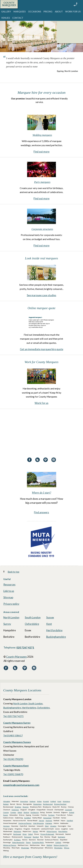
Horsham (6, 826)
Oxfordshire (32, 624)
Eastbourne (35, 812)
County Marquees (16, 657)
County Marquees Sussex (17, 742)
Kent (49, 624)
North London (11, 617)
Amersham (24, 801)
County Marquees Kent (16, 766)
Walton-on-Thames (10, 845)
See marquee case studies (41, 295)
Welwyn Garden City (61, 845)
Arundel (46, 801)
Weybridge (25, 848)
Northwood (17, 834)
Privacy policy (11, 604)
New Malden (63, 831)
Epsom (6, 815)
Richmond (28, 837)
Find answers (41, 512)
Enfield (72, 812)
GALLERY (6, 12)
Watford (49, 845)
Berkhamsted (48, 804)
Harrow (41, 821)
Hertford (70, 821)
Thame (28, 842)
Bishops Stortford (60, 804)
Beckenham (38, 804)
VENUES (6, 18)
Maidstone (17, 831)
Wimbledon (58, 848)
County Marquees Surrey (17, 723)
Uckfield (58, 842)
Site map (8, 597)
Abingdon (7, 801)
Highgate (49, 823)
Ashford (53, 801)
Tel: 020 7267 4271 (13, 716)
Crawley (6, 812)
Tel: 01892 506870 (13, 774)
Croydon (13, 812)
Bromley (26, 807)
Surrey (7, 624)
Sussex (50, 617)
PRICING (48, 12)
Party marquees (42, 182)
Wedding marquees (42, 135)
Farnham (51, 815)
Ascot (59, 801)
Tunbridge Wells (38, 842)
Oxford (30, 834)
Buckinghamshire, (13, 708)
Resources (9, 585)
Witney (67, 848)
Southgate (61, 837)
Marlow (35, 831)
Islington (53, 826)
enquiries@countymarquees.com (21, 785)
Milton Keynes (52, 831)
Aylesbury (66, 801)
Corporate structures (42, 229)
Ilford (47, 826)
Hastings (49, 821)
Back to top (13, 572)
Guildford (27, 818)
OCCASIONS (35, 12)
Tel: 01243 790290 (13, 759)
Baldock (6, 804)
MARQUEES (20, 12)
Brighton (18, 807)
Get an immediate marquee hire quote (42, 349)
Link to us (9, 591)
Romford (36, 837)
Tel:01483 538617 (13, 735)
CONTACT (18, 18)
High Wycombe (38, 823)
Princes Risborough (47, 834)
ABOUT (59, 12)
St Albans (17, 840)
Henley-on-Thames (25, 823)
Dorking (26, 812)
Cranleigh (69, 810)
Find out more (41, 152)
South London (33, 617)
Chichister (15, 810)
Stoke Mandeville (18, 842)
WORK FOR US (73, 12)
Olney (25, 834)
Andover (33, 801)
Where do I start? (41, 493)
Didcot (20, 812)
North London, (21, 703)
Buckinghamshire (56, 637)
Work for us (41, 403)
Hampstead (47, 818)
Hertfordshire (54, 630)
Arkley (39, 801)
